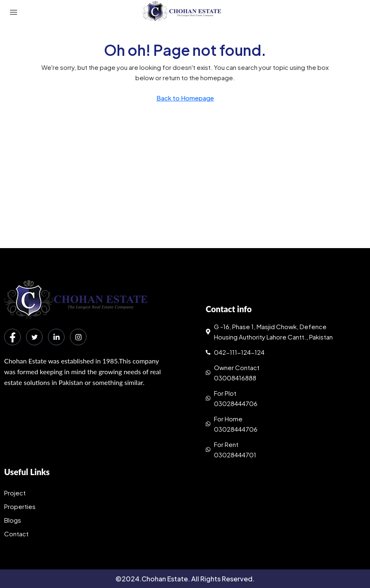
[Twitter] (34, 337)
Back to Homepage (185, 98)
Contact (16, 534)
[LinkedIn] (56, 337)
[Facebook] (12, 337)
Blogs (13, 520)
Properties (20, 506)
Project (15, 493)
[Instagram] (78, 337)
